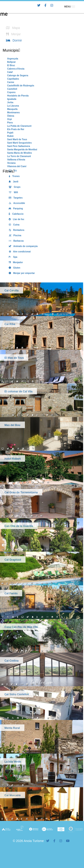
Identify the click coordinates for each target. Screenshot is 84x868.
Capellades (13, 79)
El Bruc (11, 65)
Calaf (10, 72)
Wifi (13, 192)
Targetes (15, 198)
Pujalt (10, 133)
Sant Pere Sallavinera (19, 146)
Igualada (12, 99)
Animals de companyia (22, 246)
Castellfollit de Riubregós (21, 86)
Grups (14, 187)
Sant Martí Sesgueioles (19, 143)
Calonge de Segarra (18, 75)
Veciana (11, 163)
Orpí (10, 119)
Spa (12, 257)
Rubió (10, 136)
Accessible (16, 203)
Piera (10, 123)
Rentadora (16, 230)
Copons (11, 92)
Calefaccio (15, 214)
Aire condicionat (19, 252)
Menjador (15, 262)
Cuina (13, 225)
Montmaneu (13, 113)
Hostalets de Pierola (18, 96)
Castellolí (12, 89)
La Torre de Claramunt (19, 156)
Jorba (10, 102)
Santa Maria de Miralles (20, 153)
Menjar (13, 34)
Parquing (15, 209)
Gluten (14, 268)
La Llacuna (13, 106)
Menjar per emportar (21, 273)
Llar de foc (16, 219)
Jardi (13, 182)
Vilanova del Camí (17, 166)
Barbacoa (15, 241)
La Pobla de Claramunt (19, 126)
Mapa (12, 28)
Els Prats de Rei (16, 129)
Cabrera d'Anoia (16, 69)
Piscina (14, 235)
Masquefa (12, 109)
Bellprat (11, 62)
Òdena (11, 116)
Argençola (13, 59)
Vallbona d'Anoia (16, 160)
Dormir (13, 40)
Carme (11, 82)
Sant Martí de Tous (17, 139)
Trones (13, 176)
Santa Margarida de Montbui (22, 150)
